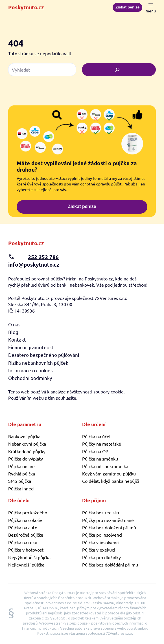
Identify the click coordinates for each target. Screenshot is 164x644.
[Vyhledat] (119, 70)
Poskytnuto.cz (26, 7)
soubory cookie (109, 391)
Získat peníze (127, 7)
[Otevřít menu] (151, 7)
